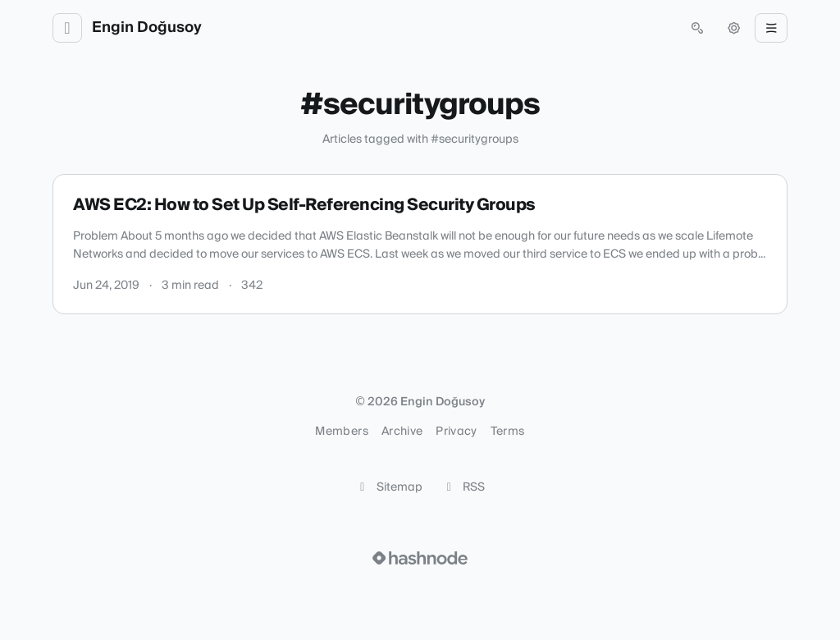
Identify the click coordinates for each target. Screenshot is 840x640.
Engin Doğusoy (147, 28)
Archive (402, 432)
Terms (508, 432)
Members (341, 432)
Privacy (456, 432)
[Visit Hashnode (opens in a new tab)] (420, 558)
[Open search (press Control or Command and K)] (697, 28)
